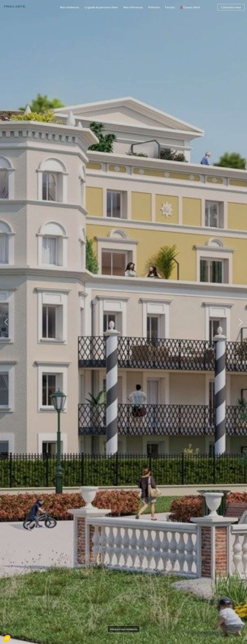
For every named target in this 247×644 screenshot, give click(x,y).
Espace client (190, 7)
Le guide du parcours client (101, 7)
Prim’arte (154, 7)
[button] (6, 322)
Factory (170, 7)
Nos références (133, 7)
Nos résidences (70, 7)
